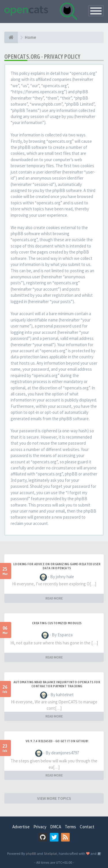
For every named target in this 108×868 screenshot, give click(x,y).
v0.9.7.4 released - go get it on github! (57, 741)
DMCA (56, 827)
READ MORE (54, 598)
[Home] (11, 37)
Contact (87, 827)
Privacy (40, 827)
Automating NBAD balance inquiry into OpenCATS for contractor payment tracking (57, 684)
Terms (70, 827)
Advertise (21, 827)
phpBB (31, 853)
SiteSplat (50, 853)
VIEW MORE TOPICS (54, 798)
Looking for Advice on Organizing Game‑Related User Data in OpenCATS (57, 566)
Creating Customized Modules (57, 623)
